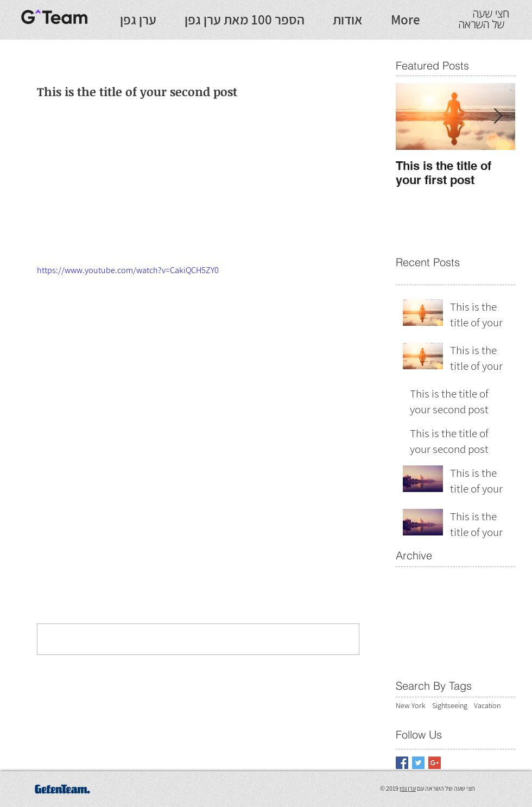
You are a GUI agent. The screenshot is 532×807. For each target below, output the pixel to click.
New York (411, 705)
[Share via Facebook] (42, 491)
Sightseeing (450, 705)
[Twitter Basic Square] (418, 763)
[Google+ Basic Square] (435, 763)
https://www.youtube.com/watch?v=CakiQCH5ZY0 (128, 270)
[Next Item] (498, 116)
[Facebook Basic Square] (402, 763)
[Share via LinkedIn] (95, 491)
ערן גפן (408, 788)
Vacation (487, 705)
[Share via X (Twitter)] (69, 491)
